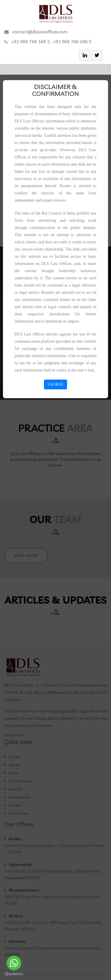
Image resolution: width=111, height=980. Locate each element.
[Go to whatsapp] (14, 963)
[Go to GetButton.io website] (14, 974)
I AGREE (55, 384)
